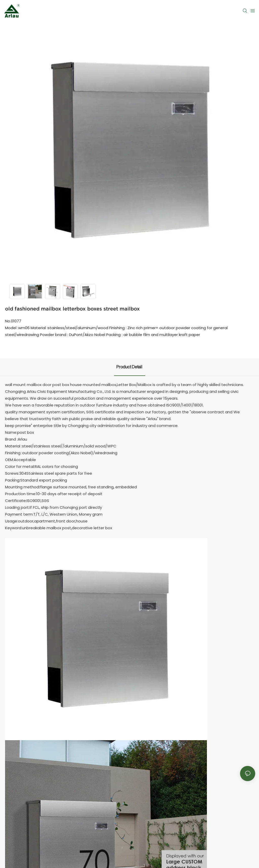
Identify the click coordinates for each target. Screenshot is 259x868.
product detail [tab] (130, 367)
